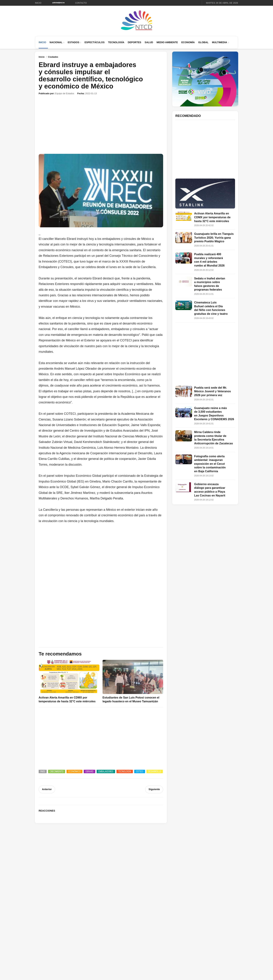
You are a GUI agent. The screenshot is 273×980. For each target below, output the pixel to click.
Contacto (81, 3)
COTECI (140, 771)
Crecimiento (57, 771)
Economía (188, 42)
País (43, 771)
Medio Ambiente (167, 42)
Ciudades (53, 57)
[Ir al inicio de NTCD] (136, 20)
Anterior (47, 789)
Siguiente (154, 789)
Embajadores (106, 771)
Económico (74, 771)
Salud (149, 42)
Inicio (38, 3)
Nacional (56, 42)
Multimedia (220, 42)
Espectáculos (94, 42)
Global (203, 42)
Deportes (134, 42)
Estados (74, 42)
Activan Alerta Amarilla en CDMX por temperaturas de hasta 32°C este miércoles (212, 217)
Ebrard (89, 771)
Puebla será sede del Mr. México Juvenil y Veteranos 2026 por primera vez (212, 391)
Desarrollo (155, 771)
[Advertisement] (101, 125)
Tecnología (116, 42)
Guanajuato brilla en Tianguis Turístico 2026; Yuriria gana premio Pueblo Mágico (214, 238)
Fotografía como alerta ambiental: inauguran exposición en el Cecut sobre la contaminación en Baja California (210, 464)
